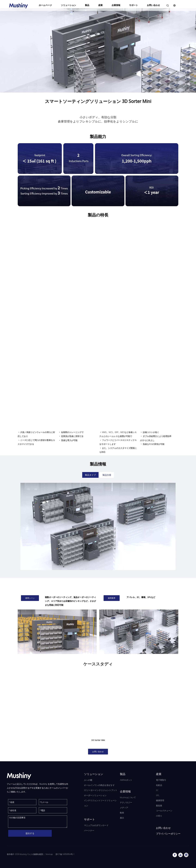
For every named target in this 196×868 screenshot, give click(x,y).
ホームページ (45, 5)
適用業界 (112, 598)
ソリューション (68, 5)
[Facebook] (175, 855)
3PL (158, 795)
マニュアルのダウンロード (96, 825)
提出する (30, 833)
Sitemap (49, 854)
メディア (124, 808)
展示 (122, 818)
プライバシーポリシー (168, 834)
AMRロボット (126, 780)
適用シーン (30, 598)
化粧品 (159, 785)
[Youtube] (180, 855)
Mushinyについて (128, 797)
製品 (87, 5)
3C (157, 790)
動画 (122, 813)
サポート (134, 5)
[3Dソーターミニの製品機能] (98, 175)
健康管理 (160, 800)
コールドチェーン (164, 811)
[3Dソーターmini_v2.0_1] (57, 632)
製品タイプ (90, 475)
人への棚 (88, 780)
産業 (100, 5)
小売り (159, 816)
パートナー (89, 830)
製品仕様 (107, 475)
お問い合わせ (153, 5)
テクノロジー (126, 802)
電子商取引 (161, 780)
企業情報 (116, 5)
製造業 (159, 806)
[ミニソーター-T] (139, 632)
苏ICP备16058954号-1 (65, 854)
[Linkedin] (186, 855)
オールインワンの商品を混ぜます (99, 785)
